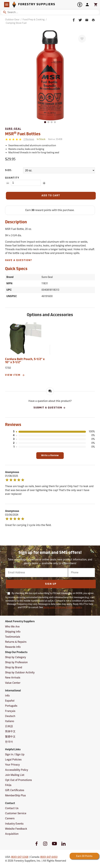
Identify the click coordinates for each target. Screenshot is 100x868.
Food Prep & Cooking (34, 20)
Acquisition (12, 834)
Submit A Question (50, 408)
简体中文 (10, 731)
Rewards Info (13, 647)
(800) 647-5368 (20, 857)
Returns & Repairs (16, 642)
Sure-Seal (13, 129)
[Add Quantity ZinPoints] (44, 183)
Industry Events (14, 824)
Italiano (10, 721)
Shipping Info (13, 632)
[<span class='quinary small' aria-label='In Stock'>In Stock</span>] (41, 139)
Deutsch (10, 716)
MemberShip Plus (15, 796)
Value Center (13, 683)
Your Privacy (12, 765)
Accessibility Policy (17, 770)
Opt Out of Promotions (18, 780)
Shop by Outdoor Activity (20, 673)
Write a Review (50, 456)
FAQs (8, 785)
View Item (15, 375)
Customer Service (16, 813)
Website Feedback (16, 829)
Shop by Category (16, 657)
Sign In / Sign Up (15, 755)
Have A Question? (19, 260)
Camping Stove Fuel (16, 23)
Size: (9, 170)
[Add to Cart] (51, 196)
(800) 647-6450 (49, 857)
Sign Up (51, 584)
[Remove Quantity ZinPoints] (8, 183)
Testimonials (13, 637)
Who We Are (12, 627)
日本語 (9, 726)
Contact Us (12, 808)
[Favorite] (82, 39)
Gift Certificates (15, 790)
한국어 (9, 742)
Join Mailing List (15, 775)
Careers (10, 818)
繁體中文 (10, 737)
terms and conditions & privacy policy (63, 607)
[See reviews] (29, 139)
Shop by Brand (14, 667)
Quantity (12, 178)
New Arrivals (13, 678)
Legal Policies (13, 760)
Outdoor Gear (12, 20)
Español (10, 701)
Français (10, 711)
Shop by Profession (16, 662)
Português (11, 706)
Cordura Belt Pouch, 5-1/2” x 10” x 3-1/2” (25, 361)
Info (7, 696)
